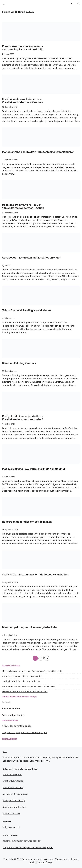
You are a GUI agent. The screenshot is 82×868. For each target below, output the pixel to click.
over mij (45, 761)
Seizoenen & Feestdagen (15, 794)
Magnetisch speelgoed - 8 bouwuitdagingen (24, 732)
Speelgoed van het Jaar (14, 807)
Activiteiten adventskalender (17, 726)
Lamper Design (45, 862)
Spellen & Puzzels (11, 813)
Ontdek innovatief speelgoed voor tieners (21, 681)
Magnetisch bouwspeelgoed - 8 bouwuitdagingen (28, 847)
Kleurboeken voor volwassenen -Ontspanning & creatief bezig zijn (32, 671)
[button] (78, 4)
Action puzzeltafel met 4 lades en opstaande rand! (25, 691)
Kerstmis (7, 702)
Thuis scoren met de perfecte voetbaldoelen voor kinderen (29, 686)
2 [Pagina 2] (41, 658)
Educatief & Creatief (13, 787)
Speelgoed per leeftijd (13, 715)
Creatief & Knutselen (13, 781)
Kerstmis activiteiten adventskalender (22, 841)
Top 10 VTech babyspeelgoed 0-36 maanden (22, 676)
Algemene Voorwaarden (57, 859)
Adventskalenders (11, 709)
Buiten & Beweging (12, 774)
